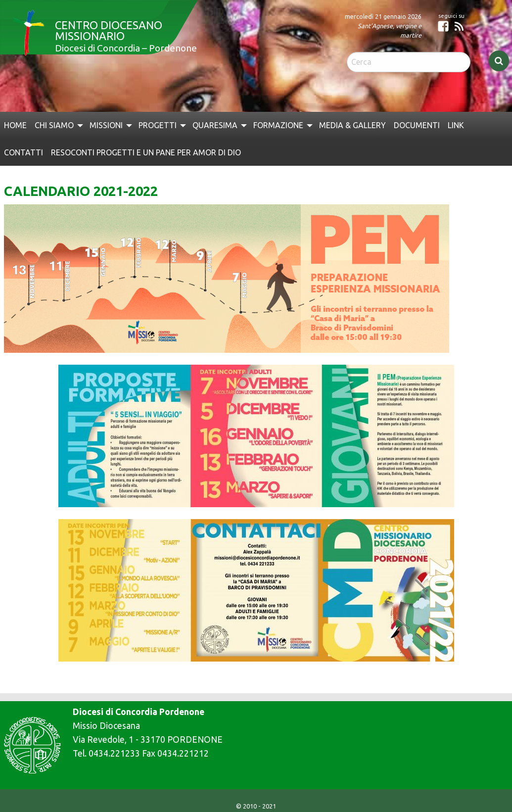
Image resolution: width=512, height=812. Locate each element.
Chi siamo (54, 125)
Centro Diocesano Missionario (109, 30)
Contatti (23, 152)
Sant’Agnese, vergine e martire (390, 30)
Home (15, 125)
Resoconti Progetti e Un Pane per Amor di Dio (146, 152)
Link (456, 125)
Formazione (278, 125)
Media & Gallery (352, 125)
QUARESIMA (215, 125)
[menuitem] (15, 125)
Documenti (417, 125)
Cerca (499, 61)
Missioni (106, 125)
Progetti (158, 125)
